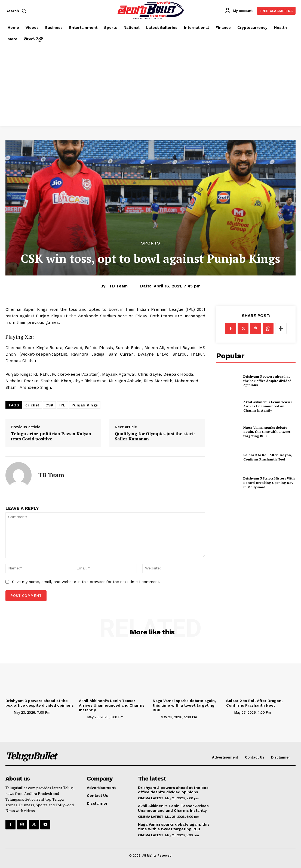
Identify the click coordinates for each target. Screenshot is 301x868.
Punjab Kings (85, 405)
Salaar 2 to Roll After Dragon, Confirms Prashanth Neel (267, 457)
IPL (62, 405)
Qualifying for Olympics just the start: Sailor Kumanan (155, 436)
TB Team (118, 286)
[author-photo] (9, 712)
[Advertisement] (150, 85)
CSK (50, 405)
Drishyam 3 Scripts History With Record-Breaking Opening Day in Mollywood (269, 482)
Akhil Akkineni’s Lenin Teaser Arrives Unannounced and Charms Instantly (268, 406)
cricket (32, 405)
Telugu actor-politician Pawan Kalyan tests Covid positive (51, 436)
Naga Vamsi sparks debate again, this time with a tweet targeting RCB (266, 432)
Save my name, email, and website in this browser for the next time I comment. (86, 582)
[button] (17, 11)
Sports (151, 243)
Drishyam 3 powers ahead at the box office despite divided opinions (269, 381)
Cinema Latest (151, 798)
